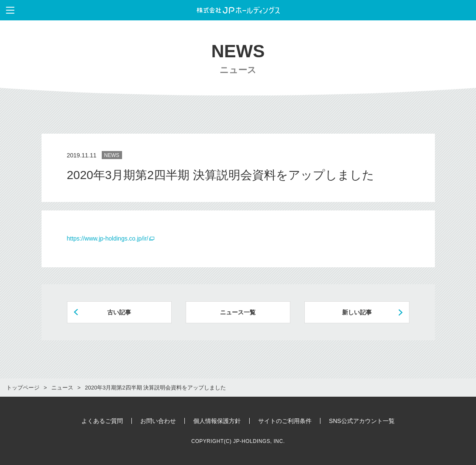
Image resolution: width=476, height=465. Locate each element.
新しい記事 (357, 312)
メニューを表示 (7, 10)
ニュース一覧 (238, 312)
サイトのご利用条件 (285, 421)
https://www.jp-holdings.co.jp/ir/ (108, 238)
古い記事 (119, 312)
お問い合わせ (158, 421)
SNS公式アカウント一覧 (362, 421)
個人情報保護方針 (217, 421)
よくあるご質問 (102, 421)
